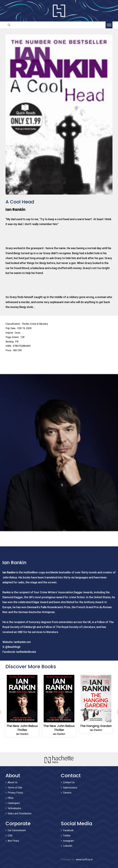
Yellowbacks (14, 808)
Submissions (70, 788)
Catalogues (14, 803)
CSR (10, 836)
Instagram (68, 841)
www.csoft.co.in (84, 859)
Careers (67, 793)
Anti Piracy (13, 841)
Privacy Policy (15, 793)
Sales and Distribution (20, 814)
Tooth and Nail (22, 726)
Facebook (68, 830)
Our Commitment (17, 830)
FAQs (11, 798)
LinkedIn (68, 846)
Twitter (67, 836)
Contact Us (69, 782)
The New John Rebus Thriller (59, 728)
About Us (13, 782)
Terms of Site (15, 788)
